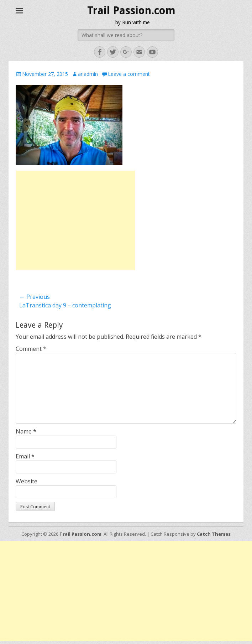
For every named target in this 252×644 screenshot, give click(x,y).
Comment (31, 349)
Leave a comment (129, 74)
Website (27, 481)
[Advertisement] (75, 220)
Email (25, 456)
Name (26, 431)
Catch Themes (214, 534)
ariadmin (88, 74)
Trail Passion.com (131, 11)
